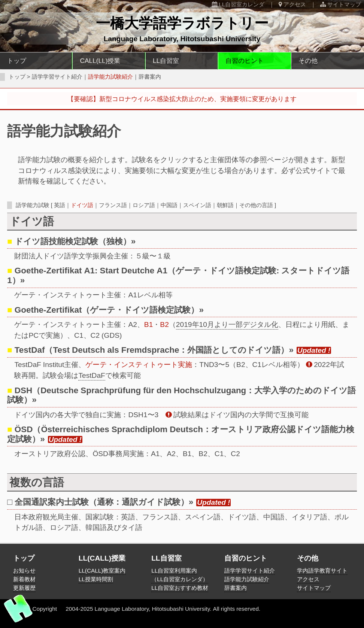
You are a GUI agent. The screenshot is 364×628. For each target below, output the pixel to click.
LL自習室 (166, 60)
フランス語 (113, 205)
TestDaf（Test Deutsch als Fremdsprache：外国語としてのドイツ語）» (155, 350)
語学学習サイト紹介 (57, 77)
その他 (308, 60)
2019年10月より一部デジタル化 (227, 324)
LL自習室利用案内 (174, 571)
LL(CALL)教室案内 (102, 571)
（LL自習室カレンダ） (180, 579)
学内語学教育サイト (322, 571)
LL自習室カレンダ (238, 4)
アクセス (292, 4)
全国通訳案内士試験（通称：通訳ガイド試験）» (104, 502)
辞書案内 (150, 77)
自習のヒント (245, 60)
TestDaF (92, 375)
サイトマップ (341, 4)
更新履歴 (24, 588)
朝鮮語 (225, 205)
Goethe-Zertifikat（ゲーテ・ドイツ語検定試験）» (109, 310)
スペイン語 (197, 205)
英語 (60, 205)
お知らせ (24, 571)
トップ (17, 60)
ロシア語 (144, 205)
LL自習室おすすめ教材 (180, 588)
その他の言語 (256, 205)
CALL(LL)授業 (100, 60)
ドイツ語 (82, 205)
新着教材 (24, 579)
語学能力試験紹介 (247, 579)
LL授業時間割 (96, 579)
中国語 (169, 205)
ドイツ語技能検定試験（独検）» (75, 241)
